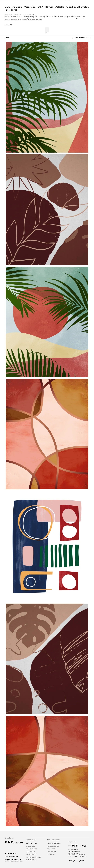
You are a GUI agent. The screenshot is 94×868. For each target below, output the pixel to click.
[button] (6, 38)
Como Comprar (51, 852)
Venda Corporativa (31, 860)
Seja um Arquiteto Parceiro (33, 857)
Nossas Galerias (31, 846)
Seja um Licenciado (31, 854)
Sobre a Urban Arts (31, 844)
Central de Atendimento (54, 844)
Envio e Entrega (52, 849)
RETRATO (47, 33)
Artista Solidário (31, 852)
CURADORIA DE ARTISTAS (32, 849)
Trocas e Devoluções (53, 846)
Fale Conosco (51, 854)
